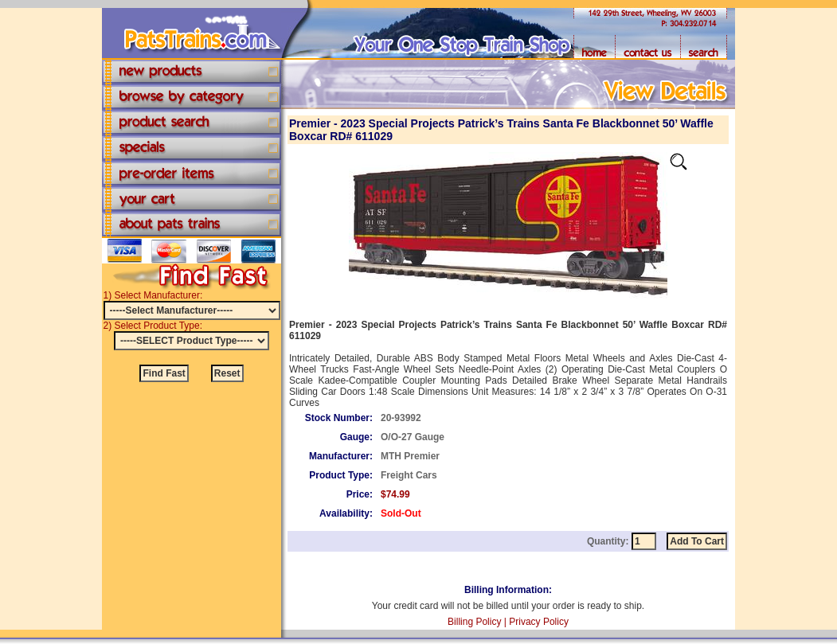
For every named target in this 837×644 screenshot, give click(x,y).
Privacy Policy (539, 622)
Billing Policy (474, 622)
